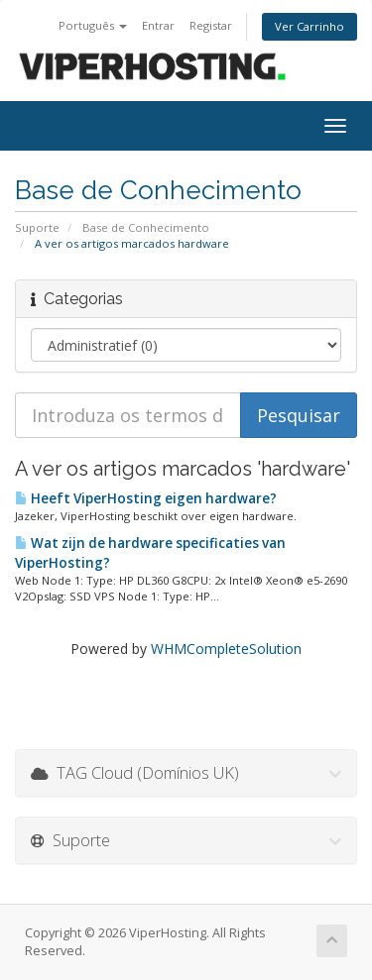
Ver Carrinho (310, 26)
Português (93, 25)
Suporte (37, 227)
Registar (211, 25)
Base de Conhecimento (146, 227)
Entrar (158, 25)
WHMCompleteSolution (226, 649)
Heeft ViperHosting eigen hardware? (146, 498)
